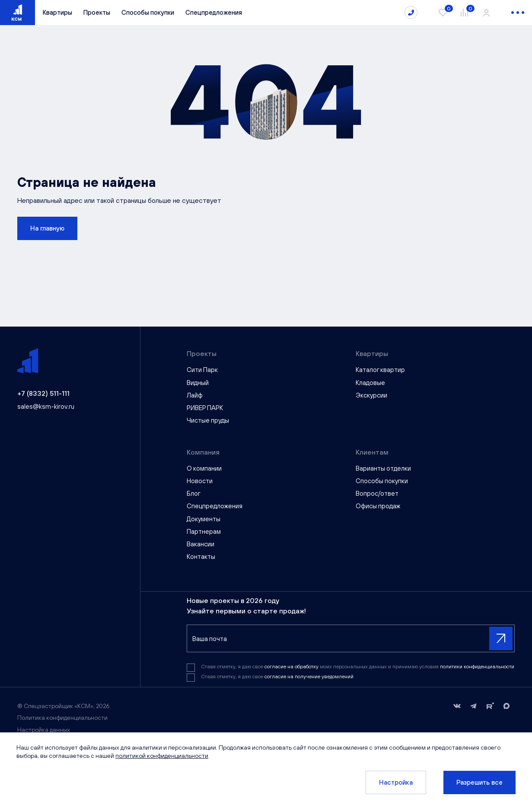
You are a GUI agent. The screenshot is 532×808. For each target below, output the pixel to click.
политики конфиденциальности (477, 667)
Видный (198, 383)
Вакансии (201, 544)
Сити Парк (202, 370)
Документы (204, 519)
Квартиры (57, 12)
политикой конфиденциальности (163, 756)
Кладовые (370, 383)
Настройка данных (44, 730)
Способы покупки (148, 12)
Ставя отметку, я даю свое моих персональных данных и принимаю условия (358, 667)
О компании (204, 468)
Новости (200, 481)
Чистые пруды (208, 420)
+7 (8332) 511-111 (43, 393)
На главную (47, 228)
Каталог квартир (380, 370)
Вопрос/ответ (377, 493)
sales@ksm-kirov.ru (46, 406)
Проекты (97, 12)
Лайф (195, 395)
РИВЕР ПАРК (205, 408)
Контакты (201, 556)
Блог (194, 493)
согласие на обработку (292, 667)
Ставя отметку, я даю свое (277, 677)
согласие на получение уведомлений (309, 677)
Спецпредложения (214, 12)
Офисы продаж (378, 506)
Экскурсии (371, 395)
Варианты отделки (383, 468)
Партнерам (204, 531)
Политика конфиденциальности (62, 718)
